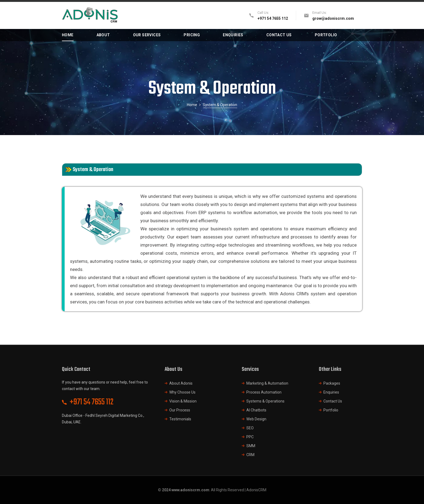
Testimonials (180, 419)
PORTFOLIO (326, 35)
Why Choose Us (182, 392)
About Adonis (181, 383)
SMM (251, 446)
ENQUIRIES (233, 35)
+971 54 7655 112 (92, 402)
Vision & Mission (183, 401)
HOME (68, 35)
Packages (332, 383)
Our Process (180, 410)
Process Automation (264, 392)
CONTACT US (279, 35)
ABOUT (103, 35)
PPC (250, 437)
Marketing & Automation (267, 383)
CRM (250, 455)
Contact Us (333, 401)
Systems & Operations (265, 401)
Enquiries (331, 392)
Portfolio (331, 410)
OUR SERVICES (147, 35)
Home (192, 105)
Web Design (256, 419)
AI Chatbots (256, 410)
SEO (250, 428)
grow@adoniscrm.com (333, 18)
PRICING (192, 35)
